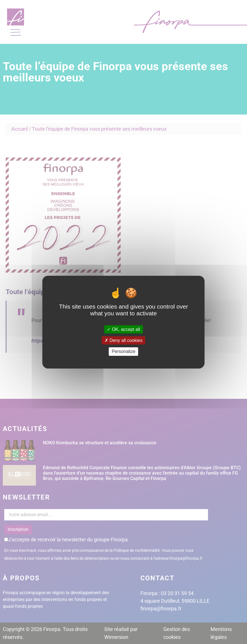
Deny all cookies (123, 340)
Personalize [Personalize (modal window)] (123, 351)
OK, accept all (123, 329)
